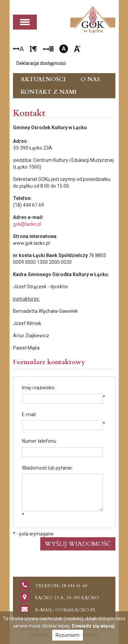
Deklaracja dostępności (41, 63)
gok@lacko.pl (27, 224)
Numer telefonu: (39, 441)
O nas (90, 79)
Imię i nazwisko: (39, 388)
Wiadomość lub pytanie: (47, 468)
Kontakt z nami (48, 92)
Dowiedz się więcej (93, 626)
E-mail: (29, 414)
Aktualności (43, 79)
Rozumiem (68, 635)
